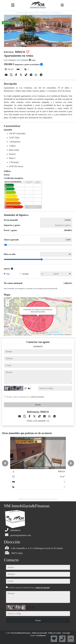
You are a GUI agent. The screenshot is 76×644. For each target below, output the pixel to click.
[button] (5, 463)
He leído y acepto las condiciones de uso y (25, 397)
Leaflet (49, 335)
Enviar (38, 405)
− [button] (7, 304)
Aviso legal (66, 633)
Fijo (8, 274)
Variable (25, 274)
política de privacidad (37, 397)
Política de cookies (55, 633)
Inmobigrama (41, 635)
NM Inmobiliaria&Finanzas (21, 633)
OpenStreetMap (59, 335)
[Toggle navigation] (13, 5)
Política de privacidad (40, 633)
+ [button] (7, 301)
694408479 (38, 347)
